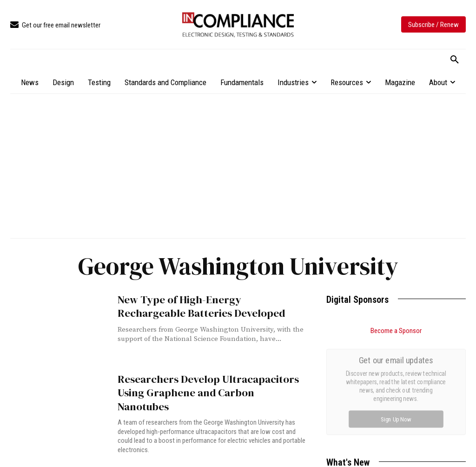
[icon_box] (55, 25)
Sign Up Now (396, 419)
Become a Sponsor (396, 331)
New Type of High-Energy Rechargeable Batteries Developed (206, 306)
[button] (455, 60)
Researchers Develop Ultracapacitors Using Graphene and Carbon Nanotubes (205, 385)
